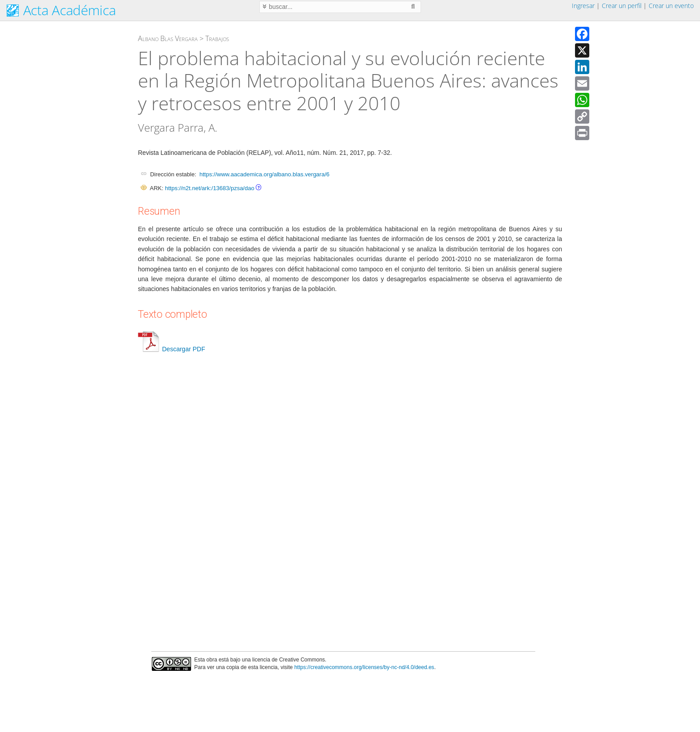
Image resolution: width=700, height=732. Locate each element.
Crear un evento (671, 6)
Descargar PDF (171, 349)
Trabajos (217, 38)
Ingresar (583, 6)
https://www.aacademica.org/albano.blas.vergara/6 (265, 174)
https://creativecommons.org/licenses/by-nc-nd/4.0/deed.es (364, 667)
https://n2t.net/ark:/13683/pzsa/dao (209, 188)
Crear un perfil (622, 6)
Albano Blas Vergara (168, 38)
